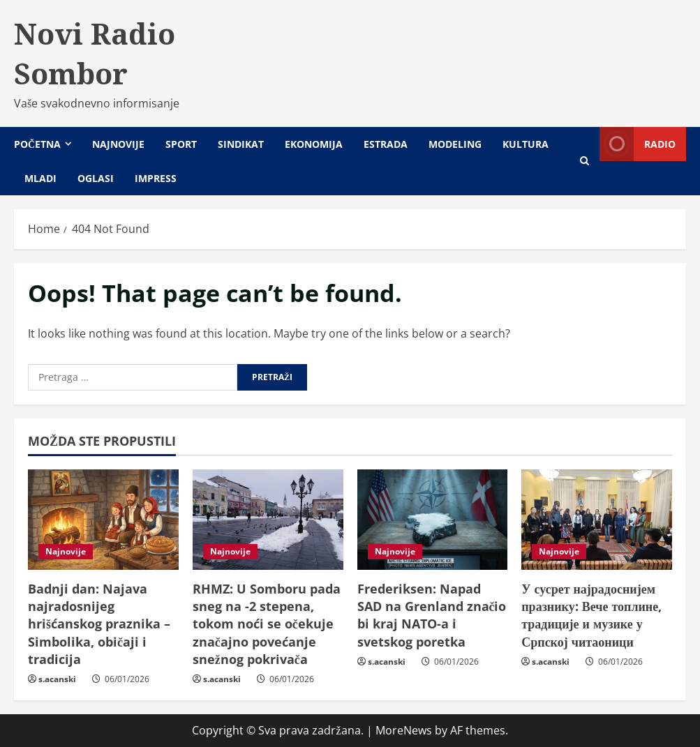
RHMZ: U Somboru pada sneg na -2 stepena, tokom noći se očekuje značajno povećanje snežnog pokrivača (267, 624)
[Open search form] (584, 161)
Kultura (526, 144)
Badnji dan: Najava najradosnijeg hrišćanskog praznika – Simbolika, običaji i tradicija (99, 624)
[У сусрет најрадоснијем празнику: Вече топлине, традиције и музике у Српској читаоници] (597, 520)
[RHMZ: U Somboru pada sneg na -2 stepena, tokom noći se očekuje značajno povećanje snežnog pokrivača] (268, 520)
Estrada (386, 144)
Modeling (455, 144)
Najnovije (118, 144)
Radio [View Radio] (638, 144)
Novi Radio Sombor (95, 53)
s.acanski (57, 679)
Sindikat (241, 144)
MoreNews (404, 730)
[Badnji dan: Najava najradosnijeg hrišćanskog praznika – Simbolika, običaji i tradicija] (103, 520)
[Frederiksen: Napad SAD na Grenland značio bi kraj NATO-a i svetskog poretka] (433, 520)
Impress (156, 178)
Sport (181, 144)
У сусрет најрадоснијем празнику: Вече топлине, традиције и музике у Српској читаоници (591, 615)
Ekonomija (314, 144)
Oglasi (96, 178)
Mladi (40, 178)
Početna (37, 144)
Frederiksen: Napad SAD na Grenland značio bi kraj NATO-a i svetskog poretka (432, 615)
